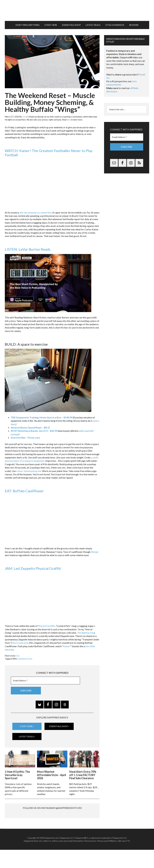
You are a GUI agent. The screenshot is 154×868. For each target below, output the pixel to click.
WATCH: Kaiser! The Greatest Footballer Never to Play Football (49, 151)
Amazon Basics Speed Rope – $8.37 (30, 426)
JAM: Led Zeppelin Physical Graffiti (33, 567)
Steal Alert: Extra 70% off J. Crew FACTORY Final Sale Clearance (83, 773)
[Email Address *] (45, 679)
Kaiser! (67, 645)
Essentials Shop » (59, 725)
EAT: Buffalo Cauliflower (24, 489)
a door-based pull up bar (29, 469)
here (69, 118)
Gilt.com (122, 859)
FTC (128, 859)
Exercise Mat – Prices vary (25, 436)
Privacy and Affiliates (107, 859)
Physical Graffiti (46, 625)
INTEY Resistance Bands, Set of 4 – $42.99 (34, 429)
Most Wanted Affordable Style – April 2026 (52, 773)
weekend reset (25, 657)
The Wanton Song (86, 631)
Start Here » (27, 725)
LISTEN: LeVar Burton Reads (28, 248)
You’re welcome (20, 641)
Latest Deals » (27, 735)
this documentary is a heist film (36, 211)
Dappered (77, 10)
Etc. (18, 654)
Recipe (95, 550)
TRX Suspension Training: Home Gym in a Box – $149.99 (42, 416)
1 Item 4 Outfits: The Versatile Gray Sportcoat (17, 773)
